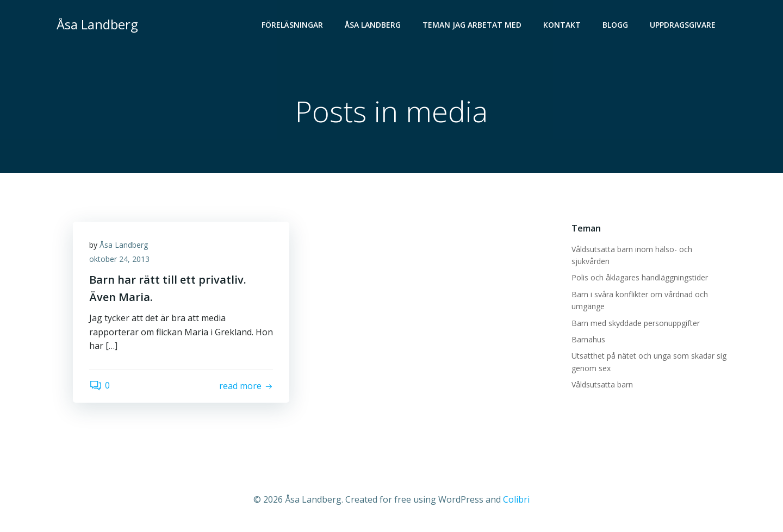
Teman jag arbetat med (472, 25)
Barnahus (588, 339)
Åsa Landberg (373, 25)
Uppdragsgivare (683, 25)
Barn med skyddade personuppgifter (636, 323)
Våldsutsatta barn (602, 384)
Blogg (615, 25)
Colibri (516, 499)
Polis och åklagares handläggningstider (640, 277)
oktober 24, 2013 (119, 259)
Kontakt (562, 25)
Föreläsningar (292, 25)
